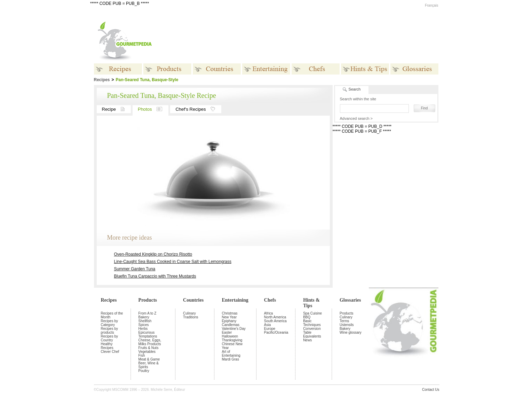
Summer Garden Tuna (135, 269)
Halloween (230, 336)
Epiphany (229, 321)
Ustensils (347, 325)
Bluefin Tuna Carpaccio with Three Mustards (155, 276)
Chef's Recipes (198, 109)
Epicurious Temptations (148, 334)
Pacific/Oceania (276, 332)
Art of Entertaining (231, 354)
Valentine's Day (233, 329)
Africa (269, 313)
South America (275, 321)
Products (148, 300)
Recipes (109, 300)
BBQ (307, 317)
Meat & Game (149, 359)
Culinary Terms (346, 319)
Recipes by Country (109, 338)
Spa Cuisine (312, 313)
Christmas (229, 313)
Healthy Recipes (107, 346)
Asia (267, 325)
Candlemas (231, 325)
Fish (142, 355)
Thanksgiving (232, 340)
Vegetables (147, 352)
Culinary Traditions (191, 315)
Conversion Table (312, 331)
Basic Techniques (312, 323)
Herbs (143, 329)
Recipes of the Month (112, 315)
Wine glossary (351, 332)
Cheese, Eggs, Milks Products (150, 342)
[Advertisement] (310, 41)
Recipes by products (109, 331)
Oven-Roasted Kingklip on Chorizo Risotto (153, 254)
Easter (227, 332)
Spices (144, 325)
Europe (270, 329)
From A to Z (148, 313)
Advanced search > (356, 118)
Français (431, 5)
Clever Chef (110, 352)
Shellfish (145, 321)
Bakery (144, 317)
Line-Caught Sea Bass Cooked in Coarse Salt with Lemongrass (173, 262)
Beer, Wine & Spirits (149, 365)
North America (275, 317)
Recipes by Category (109, 323)
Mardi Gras (230, 359)
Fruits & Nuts (149, 348)
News (307, 340)
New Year (229, 317)
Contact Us (431, 390)
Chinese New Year (232, 346)
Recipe (116, 109)
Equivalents (312, 336)
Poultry (144, 371)
